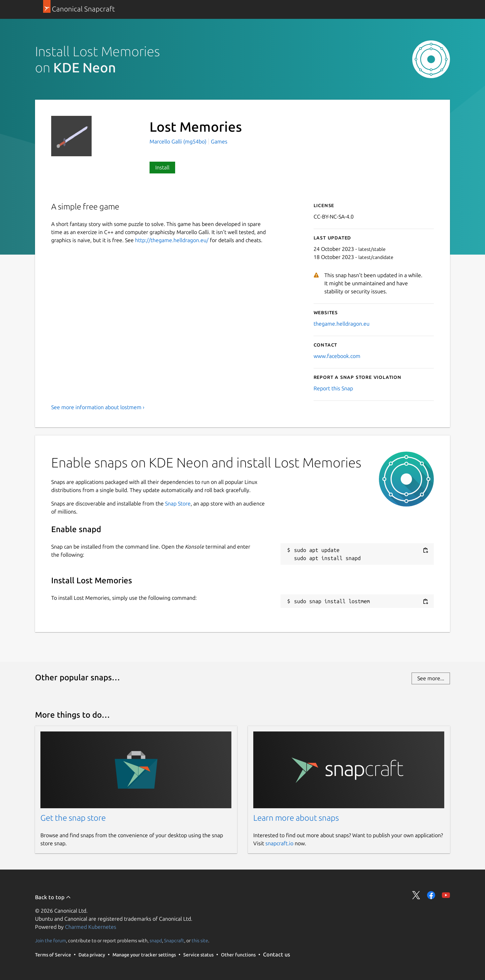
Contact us (277, 954)
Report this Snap (333, 388)
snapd (156, 941)
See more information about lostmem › (98, 407)
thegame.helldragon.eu (342, 324)
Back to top (53, 897)
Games (219, 141)
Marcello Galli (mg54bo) (179, 141)
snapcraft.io (279, 843)
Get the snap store (73, 818)
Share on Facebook (431, 895)
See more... (431, 678)
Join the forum (51, 941)
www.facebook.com (337, 356)
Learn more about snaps (296, 818)
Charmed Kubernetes (91, 927)
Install (162, 167)
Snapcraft (174, 941)
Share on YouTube (446, 895)
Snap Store (178, 503)
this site (200, 941)
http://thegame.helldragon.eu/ (172, 240)
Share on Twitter (416, 895)
